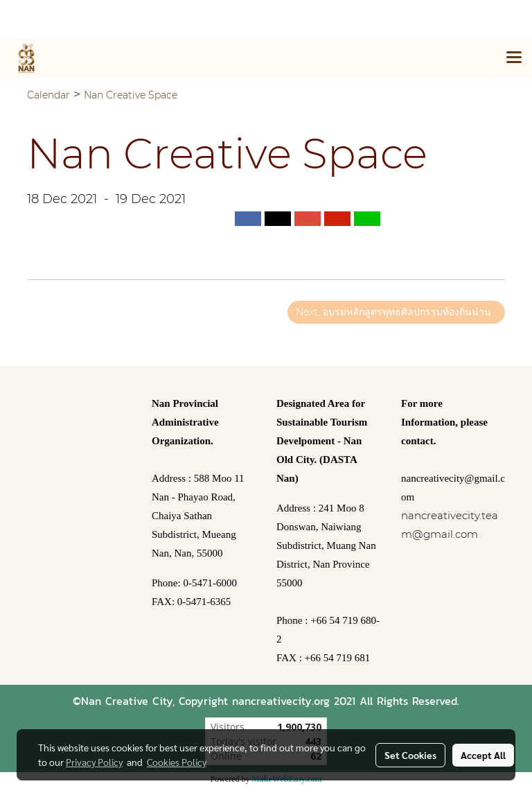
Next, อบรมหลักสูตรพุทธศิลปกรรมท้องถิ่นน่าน (396, 312)
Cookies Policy (177, 762)
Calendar (48, 95)
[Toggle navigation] (514, 58)
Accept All (483, 755)
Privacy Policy (94, 762)
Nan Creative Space (131, 95)
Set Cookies (410, 755)
